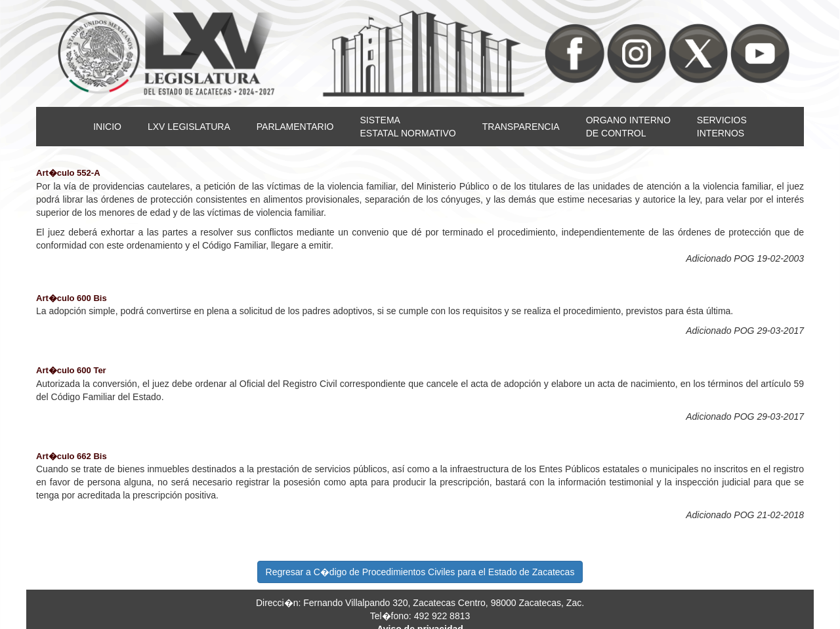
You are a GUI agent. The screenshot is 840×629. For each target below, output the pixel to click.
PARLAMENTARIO (295, 127)
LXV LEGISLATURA (189, 127)
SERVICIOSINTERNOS (722, 127)
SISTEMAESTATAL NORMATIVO (408, 127)
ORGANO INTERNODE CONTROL (628, 127)
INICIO (107, 127)
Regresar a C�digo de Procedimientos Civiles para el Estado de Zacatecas (420, 572)
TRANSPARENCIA (521, 127)
